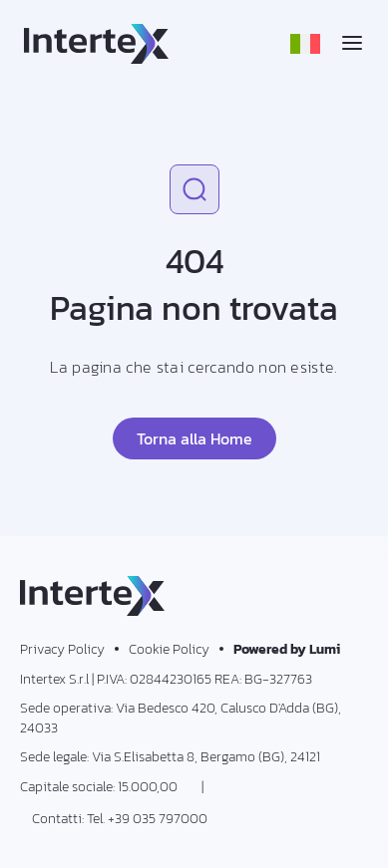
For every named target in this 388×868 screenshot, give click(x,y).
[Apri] (352, 44)
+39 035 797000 (158, 819)
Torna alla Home (194, 438)
